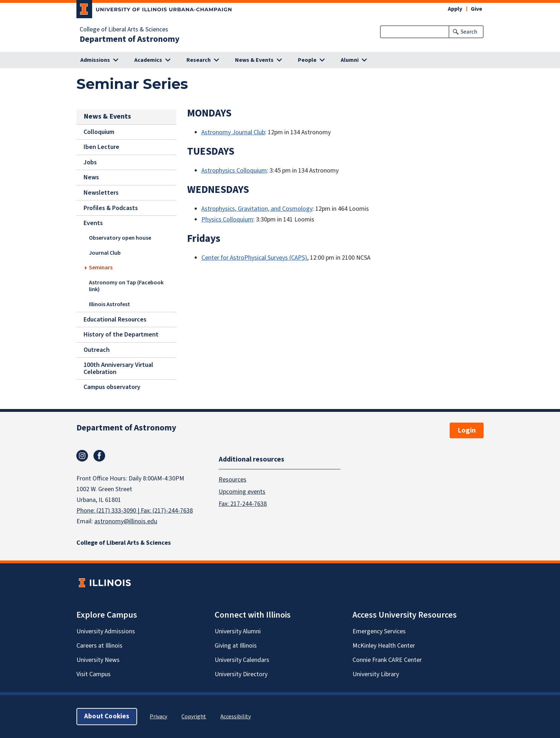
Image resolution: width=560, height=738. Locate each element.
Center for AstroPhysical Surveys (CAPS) (254, 258)
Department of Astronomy (130, 39)
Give (476, 9)
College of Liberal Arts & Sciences (124, 30)
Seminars (101, 268)
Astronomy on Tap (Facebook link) (126, 286)
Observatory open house (120, 238)
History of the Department (121, 335)
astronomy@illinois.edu (126, 521)
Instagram (82, 456)
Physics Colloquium (227, 220)
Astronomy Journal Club (233, 132)
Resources (232, 479)
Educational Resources (115, 320)
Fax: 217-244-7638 (243, 503)
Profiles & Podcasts (111, 208)
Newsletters (101, 193)
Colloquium (99, 132)
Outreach (97, 350)
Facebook (99, 456)
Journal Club (105, 253)
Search (469, 32)
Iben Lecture (101, 147)
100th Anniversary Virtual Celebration (118, 368)
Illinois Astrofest (109, 304)
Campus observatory (112, 387)
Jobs (90, 162)
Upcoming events (242, 491)
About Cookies (107, 716)
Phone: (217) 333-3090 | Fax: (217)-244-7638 (135, 511)
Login (467, 430)
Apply (455, 9)
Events (93, 223)
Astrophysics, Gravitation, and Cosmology (257, 209)
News (91, 177)
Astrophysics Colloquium (234, 171)
